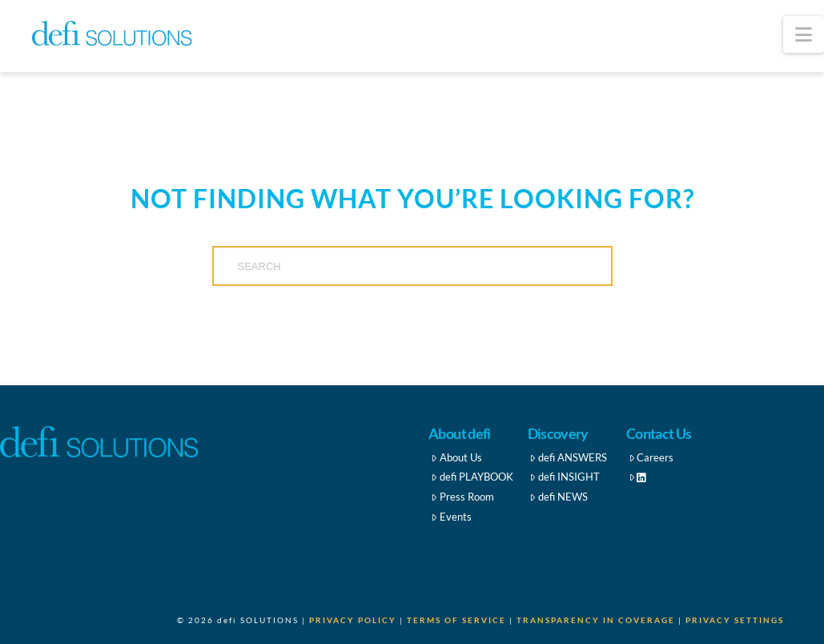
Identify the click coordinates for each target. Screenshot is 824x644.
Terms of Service (456, 620)
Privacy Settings (735, 620)
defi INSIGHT (565, 477)
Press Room (462, 497)
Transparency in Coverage (596, 620)
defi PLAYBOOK (472, 477)
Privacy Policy (353, 620)
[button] (804, 34)
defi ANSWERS (568, 457)
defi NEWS (559, 497)
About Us (456, 457)
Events (451, 517)
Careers (651, 457)
